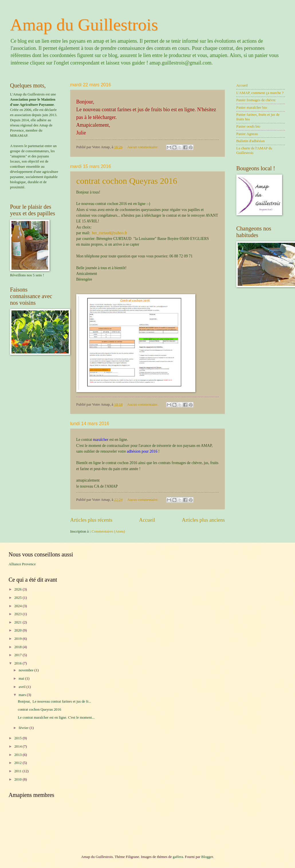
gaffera (178, 857)
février (24, 728)
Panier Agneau (247, 134)
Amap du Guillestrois (84, 25)
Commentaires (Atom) (108, 531)
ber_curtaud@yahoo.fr (109, 233)
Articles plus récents (91, 520)
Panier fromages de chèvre (256, 100)
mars (23, 695)
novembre (26, 670)
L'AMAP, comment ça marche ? (260, 93)
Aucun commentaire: (143, 147)
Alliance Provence (22, 564)
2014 (18, 746)
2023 (18, 614)
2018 (18, 647)
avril (22, 687)
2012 (18, 763)
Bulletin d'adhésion (250, 141)
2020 (18, 630)
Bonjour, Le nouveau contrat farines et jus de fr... (54, 701)
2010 (18, 779)
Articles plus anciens (203, 520)
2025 (18, 598)
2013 (18, 755)
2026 (18, 589)
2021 (18, 622)
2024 (18, 606)
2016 (18, 663)
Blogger (207, 857)
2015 (18, 738)
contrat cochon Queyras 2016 (127, 181)
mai (22, 679)
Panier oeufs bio (248, 126)
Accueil (147, 520)
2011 (18, 771)
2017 (18, 655)
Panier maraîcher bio (252, 107)
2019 (18, 639)
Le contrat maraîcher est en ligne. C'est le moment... (56, 718)
